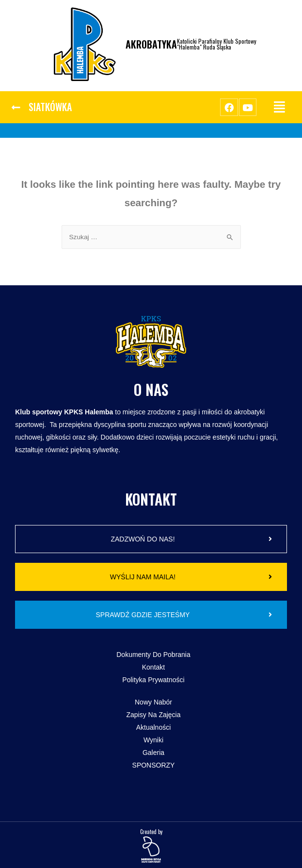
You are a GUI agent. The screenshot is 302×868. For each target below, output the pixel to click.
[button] (42, 107)
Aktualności (154, 727)
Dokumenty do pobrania (153, 655)
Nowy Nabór (153, 702)
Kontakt (153, 667)
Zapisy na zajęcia (153, 715)
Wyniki (153, 740)
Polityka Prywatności (153, 680)
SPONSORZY (154, 765)
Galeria (153, 753)
